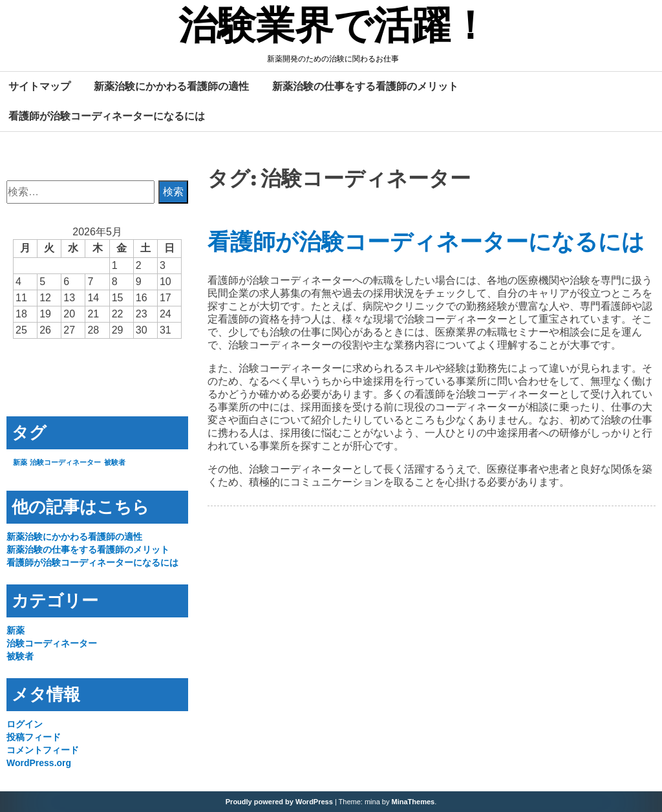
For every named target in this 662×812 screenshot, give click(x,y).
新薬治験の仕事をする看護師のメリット (365, 86)
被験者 (20, 656)
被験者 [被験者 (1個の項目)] (115, 462)
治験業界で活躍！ (334, 28)
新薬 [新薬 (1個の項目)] (20, 462)
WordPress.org (39, 763)
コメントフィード (43, 750)
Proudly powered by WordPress (279, 802)
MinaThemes (413, 802)
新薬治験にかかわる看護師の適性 (171, 86)
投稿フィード (34, 737)
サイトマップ (39, 86)
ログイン (25, 724)
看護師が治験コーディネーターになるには (107, 116)
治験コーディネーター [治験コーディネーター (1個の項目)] (65, 462)
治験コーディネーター (52, 643)
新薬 (16, 630)
